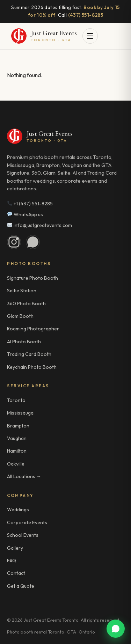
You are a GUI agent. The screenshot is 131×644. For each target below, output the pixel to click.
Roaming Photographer (33, 329)
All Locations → (24, 476)
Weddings (18, 510)
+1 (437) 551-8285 (30, 204)
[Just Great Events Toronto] (44, 36)
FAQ (12, 561)
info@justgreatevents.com (40, 225)
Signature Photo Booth (32, 278)
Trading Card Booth (29, 354)
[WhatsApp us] (116, 629)
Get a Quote (21, 586)
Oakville (16, 464)
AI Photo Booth (24, 342)
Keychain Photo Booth (32, 367)
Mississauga (20, 413)
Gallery (15, 548)
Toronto (16, 400)
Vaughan (17, 438)
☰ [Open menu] (90, 36)
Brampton (18, 426)
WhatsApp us (25, 214)
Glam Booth (20, 316)
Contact (16, 573)
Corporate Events (27, 522)
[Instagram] (14, 242)
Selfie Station (22, 291)
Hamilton (17, 451)
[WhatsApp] (33, 242)
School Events (23, 535)
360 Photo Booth (26, 303)
